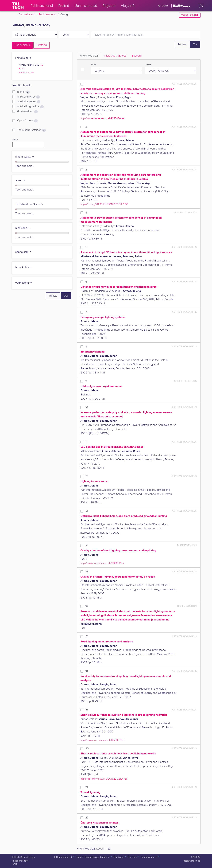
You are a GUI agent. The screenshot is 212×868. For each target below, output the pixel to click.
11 (86, 442)
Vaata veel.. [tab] (115, 56)
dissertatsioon (27, 111)
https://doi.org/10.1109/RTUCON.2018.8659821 (104, 204)
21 (87, 787)
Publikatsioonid (48, 15)
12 (87, 476)
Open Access (27, 121)
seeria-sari (23, 252)
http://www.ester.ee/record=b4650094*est (103, 118)
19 (87, 710)
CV (42, 65)
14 (87, 546)
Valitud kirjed (190, 15)
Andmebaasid (27, 15)
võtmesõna (24, 283)
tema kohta (24, 267)
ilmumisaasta (25, 157)
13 (87, 511)
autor (22, 69)
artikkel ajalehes (29, 102)
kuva (93, 65)
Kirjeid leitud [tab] (89, 56)
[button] (201, 6)
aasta (15, 140)
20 (87, 749)
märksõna (23, 228)
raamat (23, 92)
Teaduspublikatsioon (31, 130)
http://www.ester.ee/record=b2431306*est (102, 563)
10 (87, 407)
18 (87, 671)
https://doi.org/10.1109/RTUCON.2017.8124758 (104, 779)
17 (86, 637)
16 (87, 606)
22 (87, 818)
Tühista (182, 44)
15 (87, 572)
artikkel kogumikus (30, 107)
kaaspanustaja (26, 72)
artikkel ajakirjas (28, 97)
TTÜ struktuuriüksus (29, 204)
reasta (148, 65)
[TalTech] (18, 6)
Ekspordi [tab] (137, 56)
